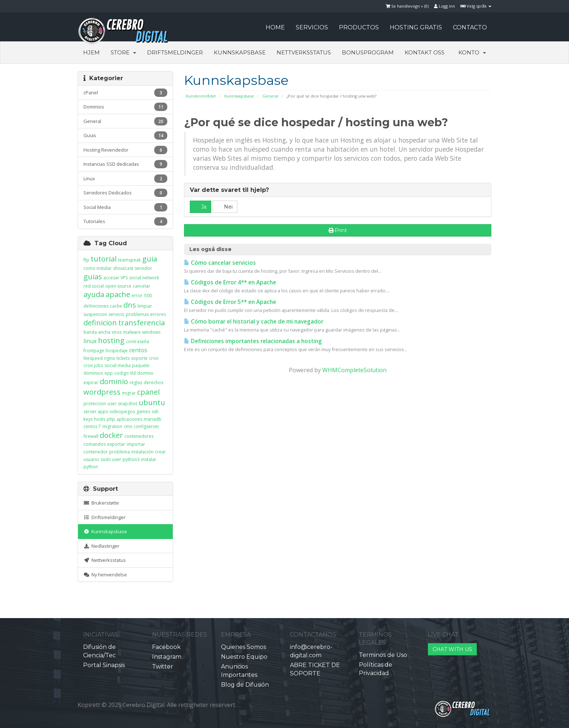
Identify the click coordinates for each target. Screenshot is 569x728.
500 (148, 295)
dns (130, 305)
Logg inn (445, 6)
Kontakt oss (425, 52)
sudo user (111, 459)
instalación (142, 452)
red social (94, 286)
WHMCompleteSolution (354, 370)
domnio (145, 373)
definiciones (96, 306)
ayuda (94, 294)
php (111, 419)
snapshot (128, 404)
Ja (200, 207)
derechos (153, 382)
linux (90, 341)
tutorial (104, 259)
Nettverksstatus (304, 52)
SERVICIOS (312, 27)
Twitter (163, 667)
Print (338, 230)
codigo (122, 373)
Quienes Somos (243, 647)
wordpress (102, 392)
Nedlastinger (101, 546)
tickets (123, 358)
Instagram (167, 657)
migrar (129, 393)
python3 (131, 459)
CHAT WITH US (452, 649)
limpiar (145, 306)
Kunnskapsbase (240, 52)
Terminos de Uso (383, 655)
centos (138, 350)
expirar (91, 382)
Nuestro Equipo (244, 657)
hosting (111, 340)
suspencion (95, 314)
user (112, 404)
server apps (96, 412)
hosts (100, 419)
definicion (100, 323)
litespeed (93, 358)
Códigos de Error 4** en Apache (230, 282)
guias (93, 277)
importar (136, 444)
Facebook (166, 647)
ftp (86, 260)
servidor (143, 268)
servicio (116, 314)
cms (128, 426)
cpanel (148, 392)
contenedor (96, 452)
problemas (137, 314)
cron (154, 358)
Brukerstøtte (101, 503)
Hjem (91, 52)
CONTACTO (470, 27)
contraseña (138, 342)
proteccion (95, 404)
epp (109, 373)
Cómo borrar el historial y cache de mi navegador (254, 322)
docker (111, 435)
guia (150, 259)
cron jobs (93, 365)
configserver (146, 426)
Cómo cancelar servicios (220, 263)
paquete (141, 365)
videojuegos (122, 412)
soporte (139, 358)
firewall (91, 436)
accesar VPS (116, 278)
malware (132, 332)
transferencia (142, 323)
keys (88, 419)
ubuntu (152, 402)
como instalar (98, 268)
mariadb (153, 419)
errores (158, 314)
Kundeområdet (201, 96)
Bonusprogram (368, 52)
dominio (114, 381)
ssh (155, 412)
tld (133, 373)
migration (112, 426)
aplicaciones (129, 419)
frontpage (94, 351)
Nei (225, 207)
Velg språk (476, 6)
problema (120, 452)
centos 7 (92, 426)
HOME (275, 27)
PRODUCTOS (359, 27)
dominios (93, 373)
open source (118, 286)
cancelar (142, 286)
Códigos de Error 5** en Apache (230, 302)
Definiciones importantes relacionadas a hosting (253, 341)
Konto (472, 52)
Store (123, 52)
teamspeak (129, 260)
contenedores (139, 436)
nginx (110, 358)
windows (151, 332)
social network (144, 278)
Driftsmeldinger (175, 52)
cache (116, 306)
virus (117, 332)
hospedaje (117, 351)
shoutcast (123, 268)
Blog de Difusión (245, 685)
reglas (136, 382)
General (270, 96)
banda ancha (97, 332)
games (143, 412)
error (137, 295)
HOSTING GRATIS (416, 27)
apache (118, 294)
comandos (95, 444)
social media (118, 365)
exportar (116, 444)
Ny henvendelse (105, 575)
